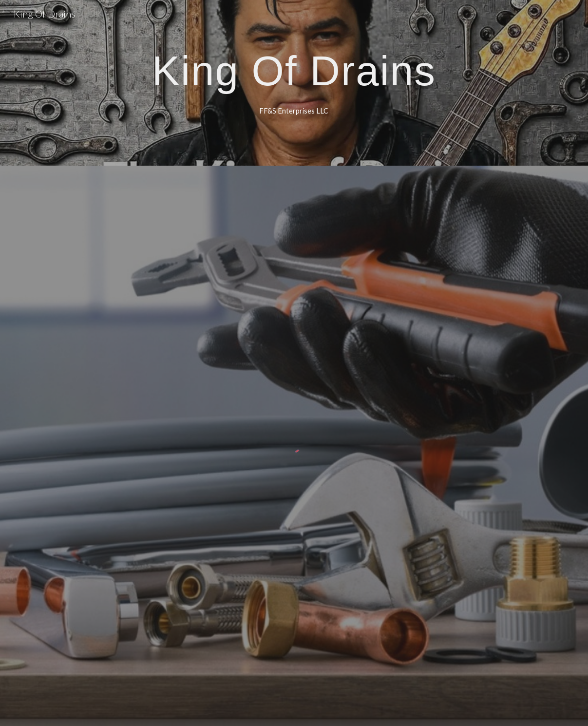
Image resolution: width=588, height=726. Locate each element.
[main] (294, 70)
